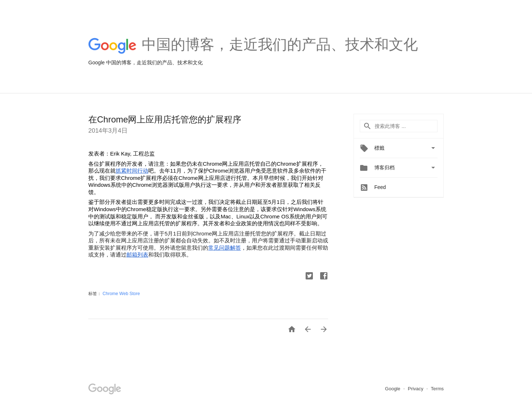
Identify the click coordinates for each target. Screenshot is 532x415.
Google (394, 389)
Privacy (416, 389)
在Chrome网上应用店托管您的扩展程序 (165, 119)
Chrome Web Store (121, 294)
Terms (437, 389)
